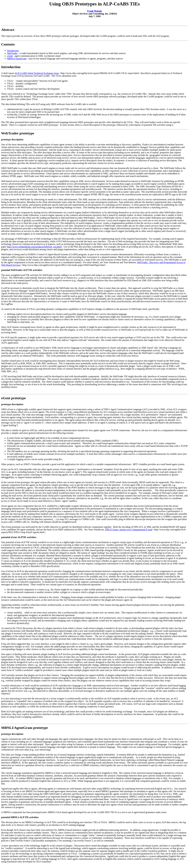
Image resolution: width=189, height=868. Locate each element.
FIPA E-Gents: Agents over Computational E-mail (129, 530)
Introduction (13, 51)
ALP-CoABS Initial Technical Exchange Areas (37, 73)
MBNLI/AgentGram (17, 59)
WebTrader (12, 53)
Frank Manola (94, 11)
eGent (10, 56)
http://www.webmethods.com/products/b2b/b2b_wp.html (34, 247)
